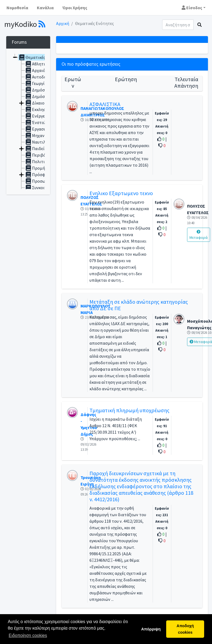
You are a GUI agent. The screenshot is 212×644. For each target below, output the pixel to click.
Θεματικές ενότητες (41, 57)
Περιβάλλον (40, 155)
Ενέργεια (37, 116)
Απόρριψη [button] (151, 629)
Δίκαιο (35, 103)
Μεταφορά (199, 235)
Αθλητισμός (40, 64)
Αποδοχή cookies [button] (185, 629)
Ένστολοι (38, 122)
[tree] (28, 122)
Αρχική (63, 23)
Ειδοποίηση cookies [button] (28, 635)
